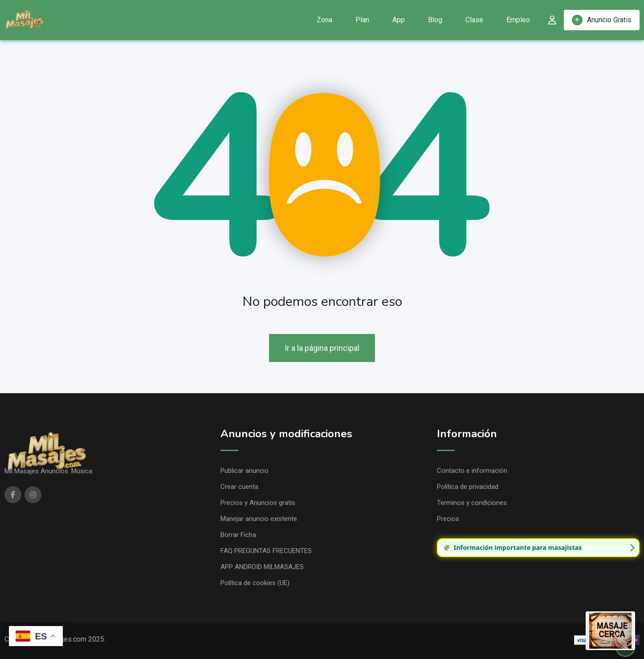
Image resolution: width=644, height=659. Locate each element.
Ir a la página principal (322, 348)
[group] (538, 548)
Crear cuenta (239, 487)
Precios (448, 519)
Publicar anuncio (245, 471)
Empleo (518, 20)
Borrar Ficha (238, 535)
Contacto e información (472, 471)
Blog (435, 20)
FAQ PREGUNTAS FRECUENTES (266, 551)
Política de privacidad (468, 487)
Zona (324, 20)
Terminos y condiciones (472, 503)
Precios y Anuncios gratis (258, 503)
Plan (362, 20)
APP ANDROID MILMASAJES (262, 567)
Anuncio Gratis (602, 20)
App (399, 20)
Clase (474, 20)
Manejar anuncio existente (259, 519)
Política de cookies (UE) (255, 583)
